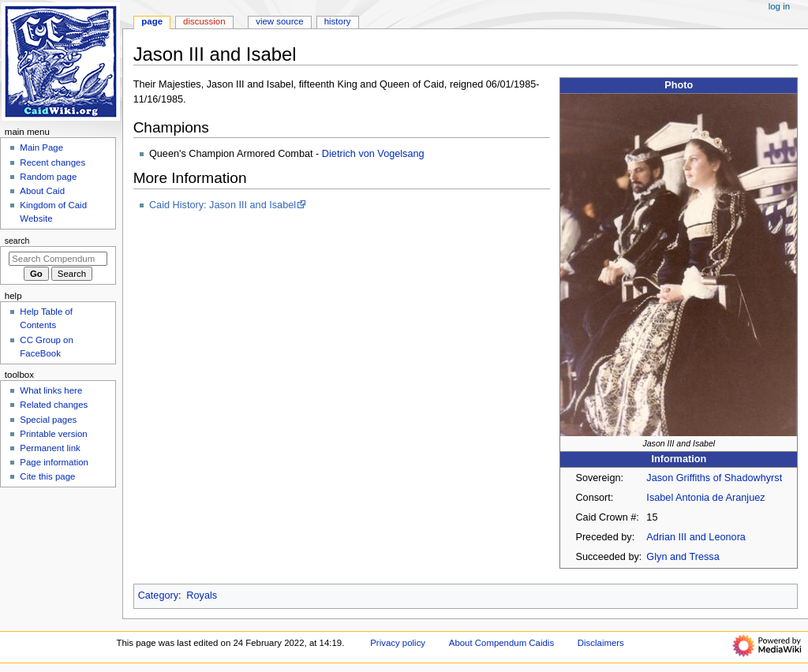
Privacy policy (398, 643)
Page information (54, 462)
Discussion (204, 21)
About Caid (42, 191)
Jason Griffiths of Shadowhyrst (714, 478)
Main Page (41, 147)
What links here (51, 390)
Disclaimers (601, 643)
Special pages (48, 420)
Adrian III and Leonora (696, 537)
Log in (779, 6)
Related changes (54, 405)
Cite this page (47, 476)
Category (158, 595)
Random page (48, 177)
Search (17, 241)
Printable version (53, 434)
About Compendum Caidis (501, 643)
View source (279, 21)
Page (152, 21)
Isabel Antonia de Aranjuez (705, 498)
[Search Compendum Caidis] (58, 259)
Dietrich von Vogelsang (373, 154)
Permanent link (50, 448)
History (338, 21)
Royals (202, 595)
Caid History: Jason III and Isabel (223, 205)
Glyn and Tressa (683, 557)
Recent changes (52, 162)
